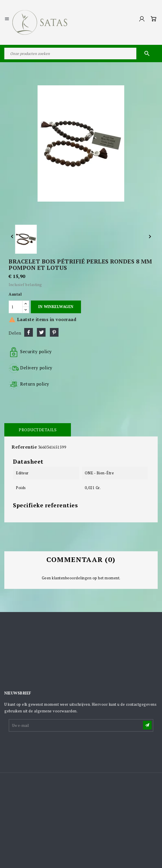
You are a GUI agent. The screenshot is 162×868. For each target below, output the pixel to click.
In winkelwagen (56, 307)
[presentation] (53, 747)
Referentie (24, 447)
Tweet (41, 332)
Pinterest (54, 332)
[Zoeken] (81, 54)
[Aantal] (16, 307)
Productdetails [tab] (38, 430)
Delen (29, 332)
